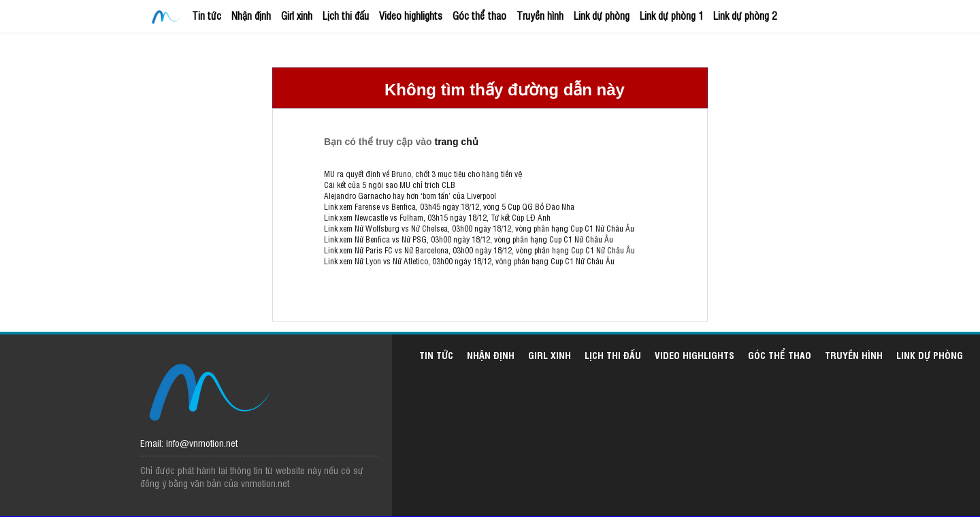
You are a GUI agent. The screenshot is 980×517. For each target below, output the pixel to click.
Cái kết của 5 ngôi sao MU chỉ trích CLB (390, 185)
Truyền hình (540, 15)
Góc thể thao (479, 15)
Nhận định (251, 15)
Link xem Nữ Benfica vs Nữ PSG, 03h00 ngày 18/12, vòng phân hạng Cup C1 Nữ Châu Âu (469, 239)
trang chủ (456, 142)
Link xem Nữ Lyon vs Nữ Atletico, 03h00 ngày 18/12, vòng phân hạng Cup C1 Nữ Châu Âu (469, 261)
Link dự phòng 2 (745, 15)
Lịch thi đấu (346, 15)
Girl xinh (297, 15)
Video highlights (411, 15)
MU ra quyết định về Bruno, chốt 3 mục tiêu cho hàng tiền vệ (423, 174)
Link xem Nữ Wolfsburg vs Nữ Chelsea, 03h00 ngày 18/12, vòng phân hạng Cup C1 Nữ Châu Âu (479, 228)
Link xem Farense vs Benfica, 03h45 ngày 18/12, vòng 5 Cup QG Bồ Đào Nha (449, 206)
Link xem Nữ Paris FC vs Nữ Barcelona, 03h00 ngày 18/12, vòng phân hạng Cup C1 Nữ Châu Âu (479, 250)
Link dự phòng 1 (671, 15)
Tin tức (207, 15)
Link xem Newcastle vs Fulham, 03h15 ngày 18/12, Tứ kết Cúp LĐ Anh (437, 217)
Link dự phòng (602, 15)
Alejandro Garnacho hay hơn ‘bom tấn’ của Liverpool (410, 195)
